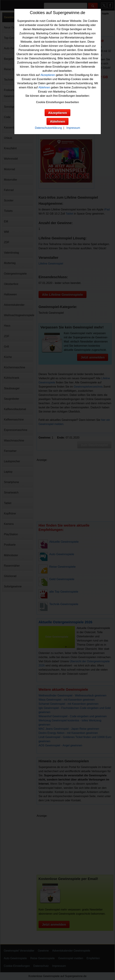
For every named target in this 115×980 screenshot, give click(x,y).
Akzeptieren (48, 75)
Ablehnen (44, 87)
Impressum (73, 128)
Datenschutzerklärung (48, 128)
